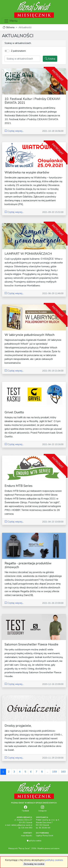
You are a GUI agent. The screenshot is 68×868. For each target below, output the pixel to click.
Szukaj (50, 59)
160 (63, 772)
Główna (9, 27)
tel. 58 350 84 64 (43, 828)
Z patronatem (18, 51)
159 (55, 772)
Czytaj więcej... (14, 131)
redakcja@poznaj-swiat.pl (22, 825)
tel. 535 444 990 (25, 828)
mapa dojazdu (27, 836)
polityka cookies (34, 841)
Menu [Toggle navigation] (11, 21)
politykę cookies (54, 860)
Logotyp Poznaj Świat (45, 836)
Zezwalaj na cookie (34, 864)
